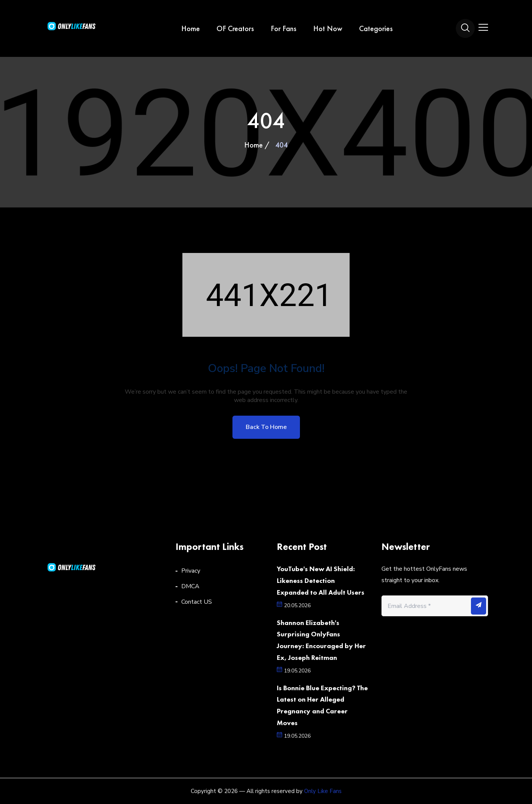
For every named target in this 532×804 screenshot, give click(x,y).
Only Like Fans (323, 791)
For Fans (284, 28)
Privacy (191, 571)
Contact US (197, 602)
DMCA (190, 586)
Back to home (266, 427)
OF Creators (235, 28)
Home (191, 28)
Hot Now (328, 28)
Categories (376, 28)
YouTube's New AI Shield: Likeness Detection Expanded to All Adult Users (321, 580)
